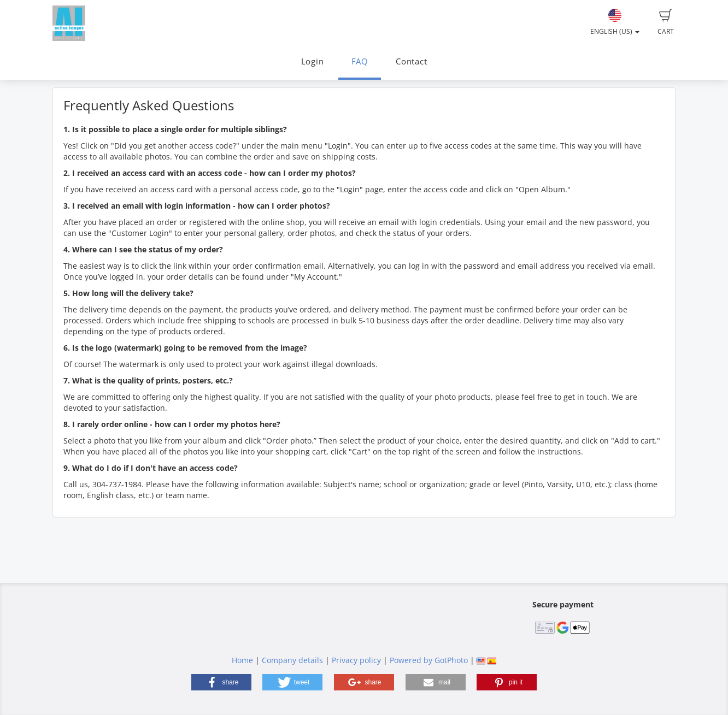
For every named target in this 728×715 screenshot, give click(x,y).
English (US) (615, 22)
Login (313, 61)
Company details (292, 660)
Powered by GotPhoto (429, 660)
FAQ (360, 61)
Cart (666, 22)
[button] (221, 682)
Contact (411, 61)
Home (242, 660)
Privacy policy (356, 660)
